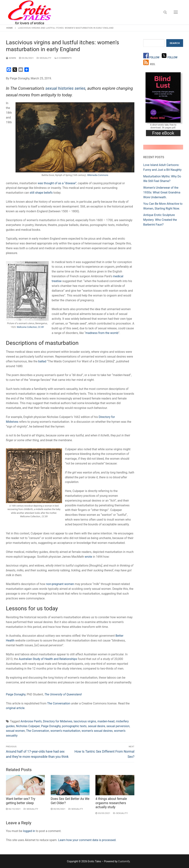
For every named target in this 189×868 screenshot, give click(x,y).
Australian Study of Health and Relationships (48, 659)
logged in (29, 831)
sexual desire (96, 726)
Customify (124, 861)
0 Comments (63, 58)
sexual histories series (65, 88)
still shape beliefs (41, 193)
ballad (42, 361)
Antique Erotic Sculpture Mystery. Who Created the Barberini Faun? (160, 220)
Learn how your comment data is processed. (87, 840)
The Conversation (59, 703)
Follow (155, 57)
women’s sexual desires (97, 731)
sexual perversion (118, 726)
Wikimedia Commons (98, 175)
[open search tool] (165, 12)
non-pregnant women (60, 584)
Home (10, 28)
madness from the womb (102, 333)
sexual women (15, 731)
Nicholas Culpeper (28, 726)
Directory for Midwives (58, 721)
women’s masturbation (65, 731)
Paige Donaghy (16, 694)
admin (11, 58)
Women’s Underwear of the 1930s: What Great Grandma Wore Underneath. (162, 192)
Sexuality (44, 58)
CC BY (41, 327)
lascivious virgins (85, 721)
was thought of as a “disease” (57, 183)
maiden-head (106, 721)
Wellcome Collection (27, 327)
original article (15, 708)
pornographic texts (74, 726)
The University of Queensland (63, 694)
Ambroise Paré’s (31, 721)
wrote (88, 557)
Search (175, 43)
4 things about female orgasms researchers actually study (111, 803)
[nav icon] (176, 12)
